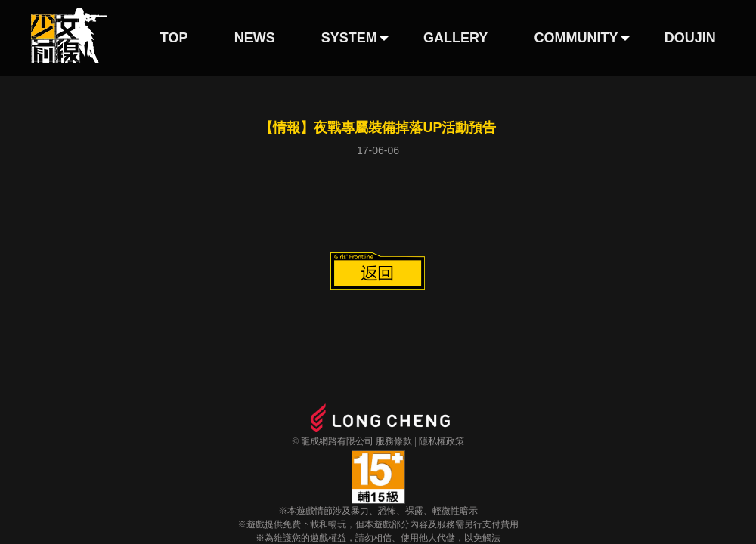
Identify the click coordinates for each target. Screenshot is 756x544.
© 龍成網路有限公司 (333, 441)
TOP (174, 38)
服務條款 (394, 441)
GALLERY (455, 38)
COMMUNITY (576, 38)
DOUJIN (690, 38)
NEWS (255, 38)
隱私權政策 (442, 441)
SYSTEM (349, 38)
